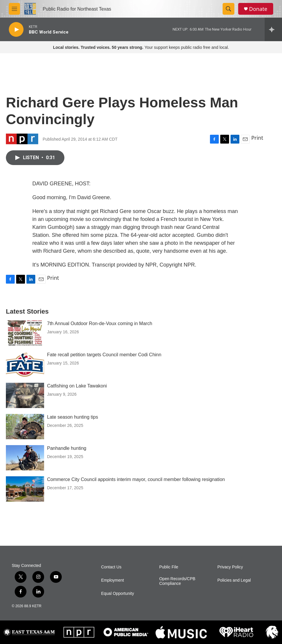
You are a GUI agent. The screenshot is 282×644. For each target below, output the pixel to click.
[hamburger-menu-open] (14, 9)
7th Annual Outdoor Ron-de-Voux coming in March (100, 323)
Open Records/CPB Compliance (177, 581)
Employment (113, 580)
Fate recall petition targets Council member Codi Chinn (104, 355)
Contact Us (111, 567)
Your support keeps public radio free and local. (141, 47)
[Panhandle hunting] (25, 458)
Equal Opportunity (118, 594)
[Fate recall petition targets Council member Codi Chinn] (25, 364)
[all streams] (273, 29)
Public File (169, 567)
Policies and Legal (234, 580)
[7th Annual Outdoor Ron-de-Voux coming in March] (25, 333)
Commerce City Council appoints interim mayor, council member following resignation (136, 479)
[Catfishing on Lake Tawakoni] (25, 395)
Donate (258, 9)
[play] (16, 30)
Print (257, 138)
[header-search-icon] (228, 9)
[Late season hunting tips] (25, 427)
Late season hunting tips (72, 417)
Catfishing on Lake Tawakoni (77, 386)
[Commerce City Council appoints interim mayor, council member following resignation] (25, 489)
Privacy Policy (230, 567)
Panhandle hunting (67, 448)
